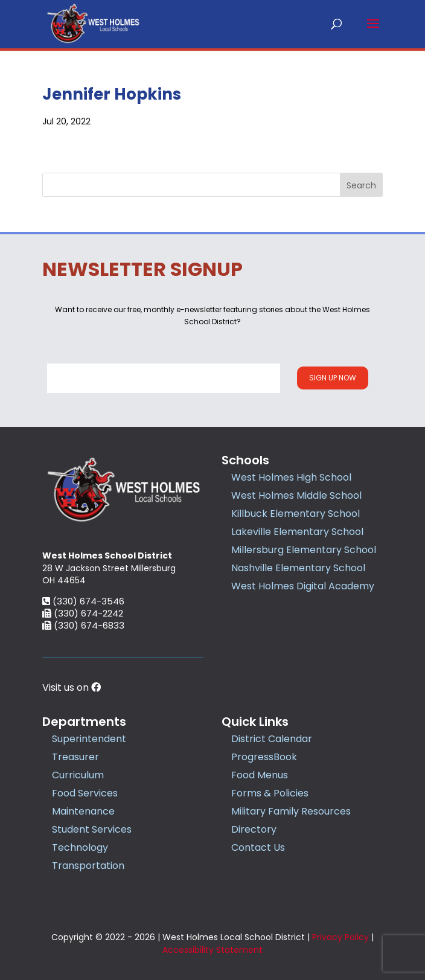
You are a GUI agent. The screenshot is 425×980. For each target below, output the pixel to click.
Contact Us (258, 847)
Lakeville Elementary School (297, 532)
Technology (80, 847)
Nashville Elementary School (298, 568)
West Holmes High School (291, 477)
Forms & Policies (270, 793)
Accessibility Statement (212, 950)
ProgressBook (264, 757)
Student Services (92, 829)
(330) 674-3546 (83, 601)
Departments (84, 722)
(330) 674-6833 (83, 625)
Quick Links (255, 722)
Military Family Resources (291, 811)
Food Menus (260, 775)
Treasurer (75, 757)
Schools (245, 460)
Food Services (85, 793)
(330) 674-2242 (83, 613)
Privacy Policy (340, 937)
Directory (254, 829)
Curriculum (78, 775)
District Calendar (272, 739)
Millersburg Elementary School (304, 550)
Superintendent (89, 739)
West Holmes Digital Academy (303, 586)
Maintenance (83, 811)
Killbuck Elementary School (296, 514)
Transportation (88, 866)
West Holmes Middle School (296, 495)
